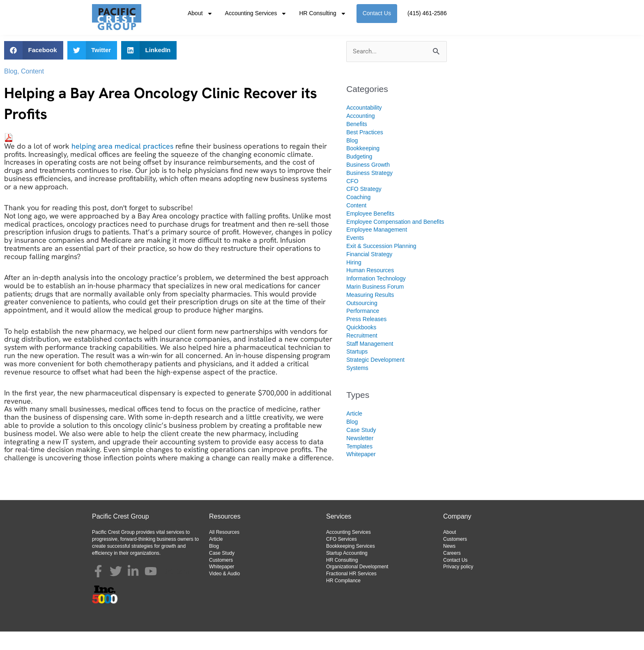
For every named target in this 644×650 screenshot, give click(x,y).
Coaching (358, 216)
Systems (357, 386)
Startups (357, 370)
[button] (34, 69)
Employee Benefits (370, 232)
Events (355, 256)
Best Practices (365, 151)
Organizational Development (357, 585)
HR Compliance (343, 599)
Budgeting (359, 175)
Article (354, 432)
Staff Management (370, 362)
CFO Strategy (364, 207)
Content (32, 90)
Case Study (361, 448)
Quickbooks (361, 346)
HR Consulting (322, 14)
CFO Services (342, 558)
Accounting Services (256, 14)
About (200, 14)
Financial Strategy (369, 273)
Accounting (360, 134)
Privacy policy (458, 585)
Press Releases (366, 338)
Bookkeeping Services (351, 565)
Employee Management (377, 248)
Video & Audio (224, 592)
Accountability (364, 126)
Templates (359, 465)
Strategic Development (375, 378)
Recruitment (362, 354)
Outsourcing (362, 322)
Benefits (357, 142)
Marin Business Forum (375, 305)
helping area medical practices (123, 164)
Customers (221, 579)
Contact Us (377, 13)
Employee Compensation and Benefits (395, 240)
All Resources (224, 551)
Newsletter (360, 457)
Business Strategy (369, 191)
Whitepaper (361, 473)
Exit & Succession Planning (381, 264)
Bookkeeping (363, 167)
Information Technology (376, 297)
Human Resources (370, 289)
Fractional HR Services (351, 592)
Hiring (354, 281)
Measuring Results (370, 313)
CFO (352, 200)
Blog (11, 90)
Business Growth (368, 183)
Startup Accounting (347, 572)
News (449, 565)
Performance (363, 329)
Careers (452, 572)
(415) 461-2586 (427, 13)
